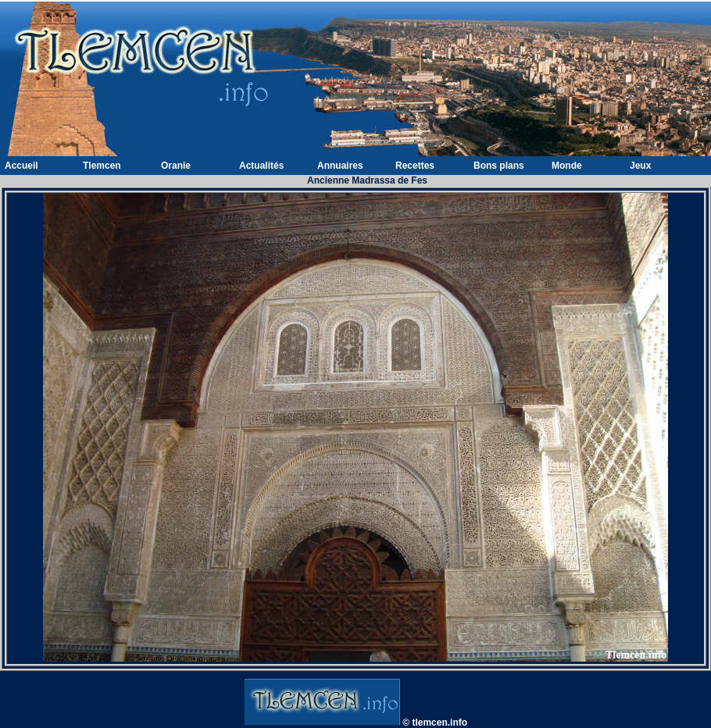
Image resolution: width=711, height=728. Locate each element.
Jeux (640, 166)
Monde (567, 166)
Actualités (261, 166)
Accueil (21, 166)
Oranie (176, 166)
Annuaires (340, 166)
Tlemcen (102, 166)
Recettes (415, 166)
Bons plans (499, 166)
